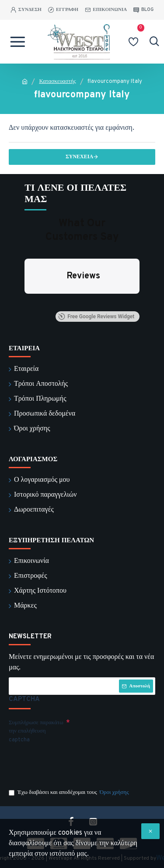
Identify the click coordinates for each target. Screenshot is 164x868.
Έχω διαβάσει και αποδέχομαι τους (70, 793)
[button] (24, 302)
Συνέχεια (79, 157)
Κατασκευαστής (57, 82)
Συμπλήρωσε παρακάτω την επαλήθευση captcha (36, 731)
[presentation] (70, 762)
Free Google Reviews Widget (96, 317)
